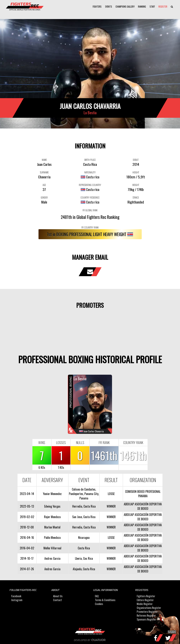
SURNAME (44, 172)
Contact (57, 600)
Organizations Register (149, 608)
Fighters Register (146, 596)
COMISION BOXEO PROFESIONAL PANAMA (143, 494)
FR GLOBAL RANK (90, 210)
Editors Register (145, 600)
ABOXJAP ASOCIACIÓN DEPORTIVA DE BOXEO (143, 506)
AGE (44, 185)
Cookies (99, 604)
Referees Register (146, 615)
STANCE (136, 197)
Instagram (17, 600)
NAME (44, 160)
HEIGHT (136, 172)
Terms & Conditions (105, 600)
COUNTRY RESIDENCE (90, 197)
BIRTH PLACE (90, 160)
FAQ (97, 596)
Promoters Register (147, 612)
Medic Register (145, 604)
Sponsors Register (146, 619)
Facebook (16, 596)
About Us (58, 596)
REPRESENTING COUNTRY (90, 185)
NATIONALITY (90, 172)
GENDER (44, 197)
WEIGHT (136, 185)
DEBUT (136, 160)
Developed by (90, 640)
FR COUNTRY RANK (90, 227)
